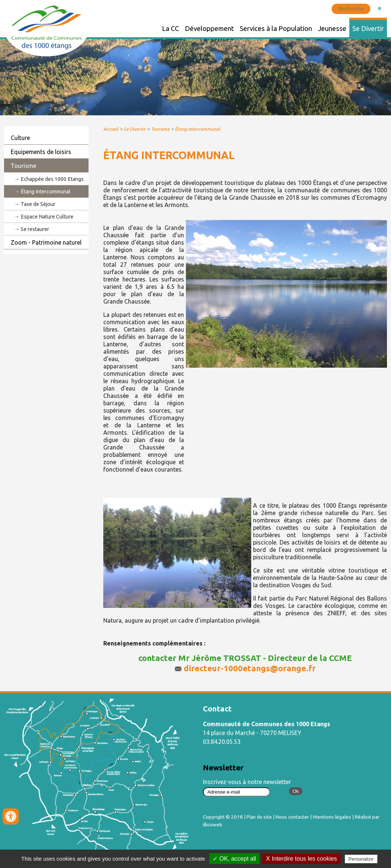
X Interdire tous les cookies (301, 859)
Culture (20, 138)
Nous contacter (292, 817)
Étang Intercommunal (46, 192)
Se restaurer (35, 229)
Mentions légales (332, 817)
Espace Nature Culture (47, 217)
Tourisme (23, 166)
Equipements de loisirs (41, 152)
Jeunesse (332, 28)
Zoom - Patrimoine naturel (46, 242)
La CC (170, 28)
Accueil (111, 129)
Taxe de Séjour (38, 204)
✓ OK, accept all (234, 859)
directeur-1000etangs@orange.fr (250, 668)
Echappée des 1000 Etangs (52, 179)
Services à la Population (276, 28)
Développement (209, 28)
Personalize (361, 859)
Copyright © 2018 (223, 817)
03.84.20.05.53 (222, 742)
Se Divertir (368, 28)
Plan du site (259, 817)
